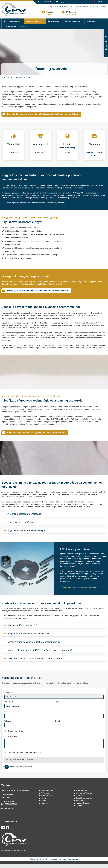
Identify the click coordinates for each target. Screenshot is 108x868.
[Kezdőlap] (14, 16)
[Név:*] (79, 710)
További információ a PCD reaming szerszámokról (80, 591)
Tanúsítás (60, 15)
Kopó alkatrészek (10, 30)
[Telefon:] (29, 729)
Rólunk (92, 7)
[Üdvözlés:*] (29, 710)
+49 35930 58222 (10, 808)
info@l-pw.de (63, 2)
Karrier (85, 7)
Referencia (64, 7)
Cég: (6, 715)
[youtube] (7, 842)
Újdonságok (24, 30)
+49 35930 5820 (46, 2)
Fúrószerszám (54, 25)
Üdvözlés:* (9, 706)
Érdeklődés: (9, 696)
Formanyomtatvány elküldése (21, 771)
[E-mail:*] (79, 729)
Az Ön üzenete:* (11, 741)
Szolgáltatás (91, 25)
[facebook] (3, 842)
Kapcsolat (101, 7)
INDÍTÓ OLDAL (7, 81)
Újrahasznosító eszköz (34, 25)
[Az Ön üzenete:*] (54, 747)
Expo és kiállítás (75, 7)
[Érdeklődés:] (54, 700)
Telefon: (8, 725)
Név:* (57, 706)
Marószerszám (14, 25)
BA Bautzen (80, 15)
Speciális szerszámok (73, 25)
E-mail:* (58, 725)
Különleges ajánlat (52, 7)
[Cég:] (54, 720)
